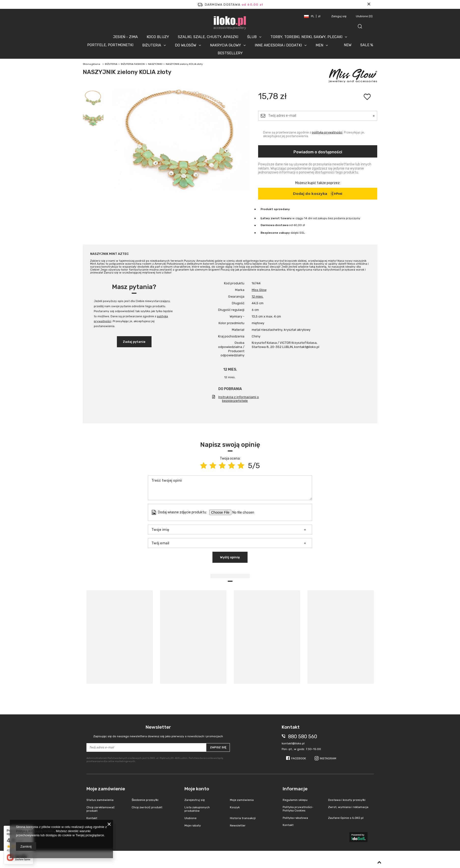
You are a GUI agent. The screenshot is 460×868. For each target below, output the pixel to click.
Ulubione (364, 16)
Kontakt (92, 818)
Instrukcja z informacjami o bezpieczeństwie (239, 399)
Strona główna (91, 64)
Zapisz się (218, 747)
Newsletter (158, 731)
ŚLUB (252, 37)
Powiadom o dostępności (318, 152)
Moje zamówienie (106, 789)
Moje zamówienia (242, 800)
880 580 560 (303, 737)
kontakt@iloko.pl (293, 743)
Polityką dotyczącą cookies (35, 831)
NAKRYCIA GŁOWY (225, 45)
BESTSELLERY (230, 53)
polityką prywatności (327, 132)
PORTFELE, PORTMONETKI (110, 45)
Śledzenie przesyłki (145, 800)
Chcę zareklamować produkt (101, 809)
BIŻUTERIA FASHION (133, 64)
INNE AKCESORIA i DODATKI (278, 45)
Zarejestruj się (195, 800)
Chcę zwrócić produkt (147, 807)
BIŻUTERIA (152, 45)
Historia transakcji (243, 818)
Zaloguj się (339, 16)
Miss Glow (259, 290)
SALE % (367, 45)
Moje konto (197, 789)
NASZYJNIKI (155, 64)
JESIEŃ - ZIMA (125, 37)
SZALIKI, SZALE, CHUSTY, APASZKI (208, 37)
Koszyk (235, 807)
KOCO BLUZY (158, 37)
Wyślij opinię (230, 557)
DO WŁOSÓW (186, 45)
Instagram (328, 758)
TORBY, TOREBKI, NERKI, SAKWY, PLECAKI (306, 37)
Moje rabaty (193, 825)
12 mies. (258, 297)
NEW (348, 45)
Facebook (299, 758)
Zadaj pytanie (134, 342)
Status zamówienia (100, 800)
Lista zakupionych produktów (197, 809)
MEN (319, 45)
